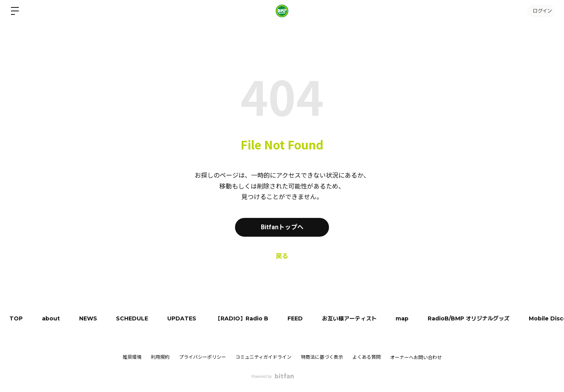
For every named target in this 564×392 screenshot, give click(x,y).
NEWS (89, 318)
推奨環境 (132, 357)
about (52, 318)
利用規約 (160, 357)
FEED (299, 318)
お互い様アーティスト (353, 318)
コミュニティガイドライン (263, 357)
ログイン (540, 11)
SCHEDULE (134, 318)
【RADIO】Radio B (245, 318)
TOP (16, 318)
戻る (282, 256)
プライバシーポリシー (202, 357)
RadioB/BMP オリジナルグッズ (474, 318)
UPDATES (184, 318)
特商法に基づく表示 (322, 357)
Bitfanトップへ (282, 227)
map (407, 318)
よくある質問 (367, 357)
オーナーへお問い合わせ (416, 358)
